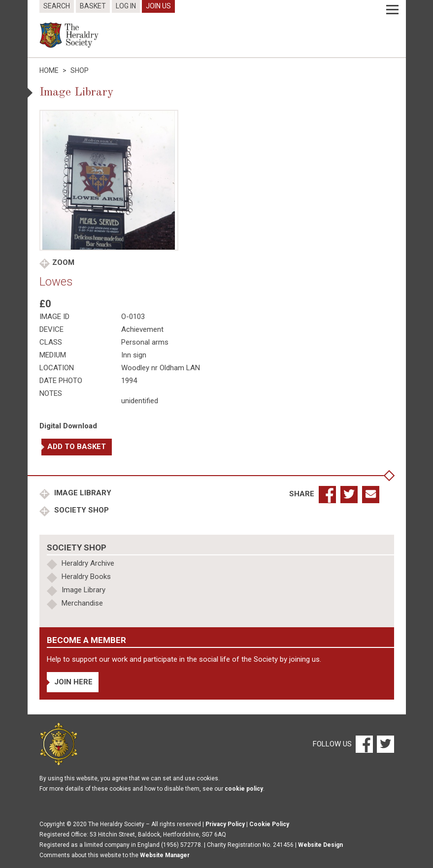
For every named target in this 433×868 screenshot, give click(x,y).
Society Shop (81, 510)
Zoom (63, 262)
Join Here (73, 682)
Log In (126, 6)
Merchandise (82, 603)
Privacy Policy (225, 824)
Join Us (158, 6)
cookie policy (244, 789)
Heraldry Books (86, 577)
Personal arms (145, 342)
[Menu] (392, 10)
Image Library (82, 493)
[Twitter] (384, 743)
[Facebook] (364, 743)
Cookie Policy (269, 824)
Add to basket (77, 447)
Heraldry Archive (88, 563)
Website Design (320, 845)
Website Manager (165, 855)
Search (57, 6)
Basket (93, 6)
